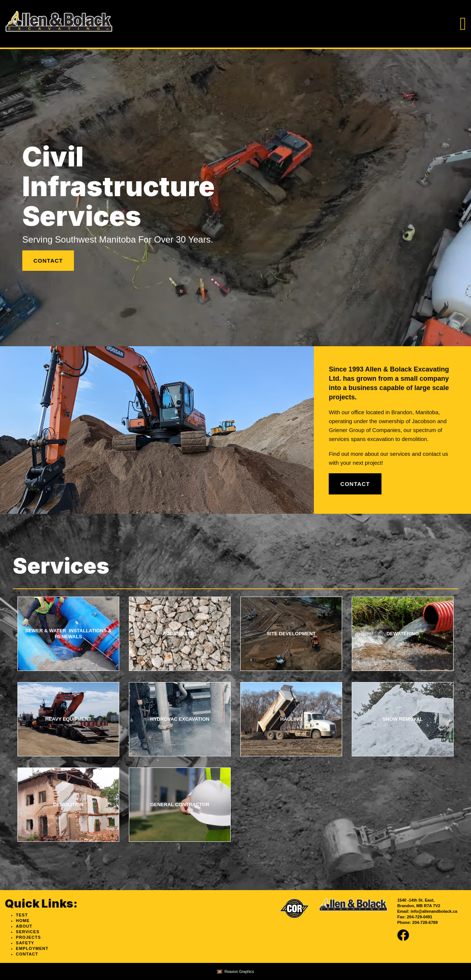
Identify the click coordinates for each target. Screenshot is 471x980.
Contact (48, 261)
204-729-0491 (420, 917)
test (22, 915)
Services (28, 932)
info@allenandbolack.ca (434, 911)
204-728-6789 (425, 922)
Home (23, 921)
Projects (28, 937)
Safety (25, 943)
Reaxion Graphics (239, 972)
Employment (32, 948)
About (24, 926)
